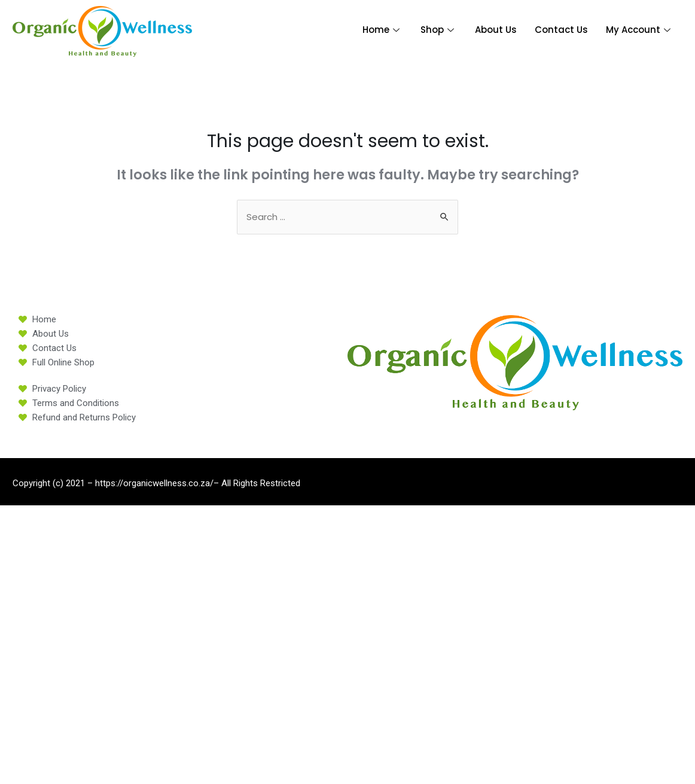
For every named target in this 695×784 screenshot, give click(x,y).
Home (382, 30)
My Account (640, 30)
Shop (439, 30)
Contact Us (561, 30)
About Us (496, 30)
